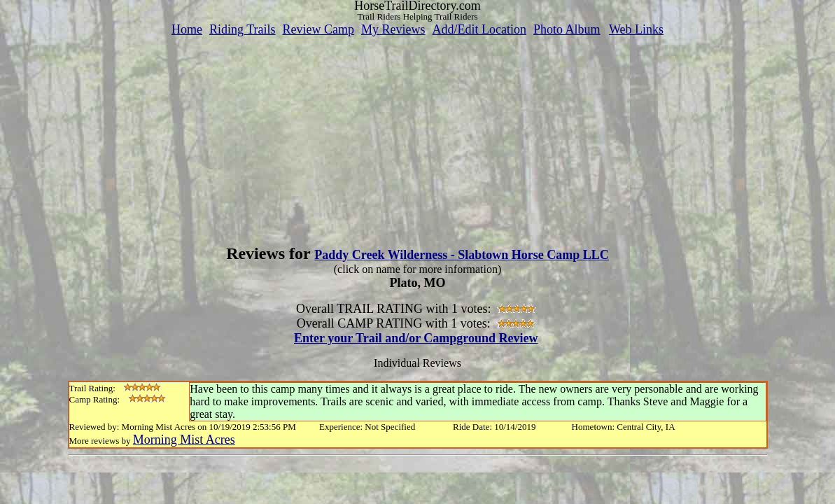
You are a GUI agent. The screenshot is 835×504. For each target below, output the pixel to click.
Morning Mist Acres (184, 440)
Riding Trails (243, 29)
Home (187, 29)
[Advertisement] (418, 135)
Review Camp (318, 29)
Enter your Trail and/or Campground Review (416, 338)
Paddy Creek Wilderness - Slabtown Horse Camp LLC (462, 255)
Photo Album (567, 29)
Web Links (636, 29)
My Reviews (393, 29)
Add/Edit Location (479, 29)
